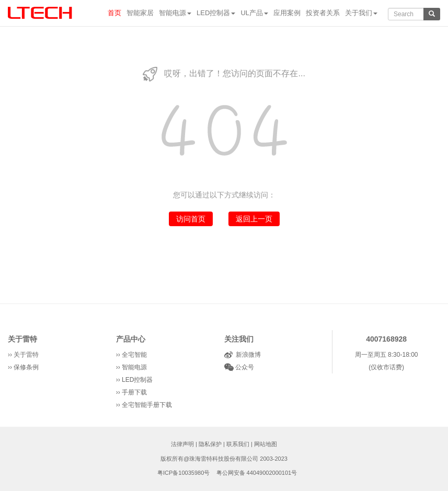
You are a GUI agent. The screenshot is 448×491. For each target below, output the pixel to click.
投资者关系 (323, 13)
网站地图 (266, 444)
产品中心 (131, 339)
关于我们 (361, 13)
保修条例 (26, 367)
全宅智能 (134, 355)
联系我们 (238, 444)
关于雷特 (22, 339)
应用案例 (287, 13)
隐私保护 (210, 444)
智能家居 (140, 13)
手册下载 (134, 392)
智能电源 (175, 13)
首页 (114, 13)
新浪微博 (247, 355)
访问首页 (191, 219)
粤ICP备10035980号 (183, 473)
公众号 (244, 367)
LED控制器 (216, 13)
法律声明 (182, 444)
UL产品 (254, 13)
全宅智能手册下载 (147, 405)
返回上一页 (254, 219)
